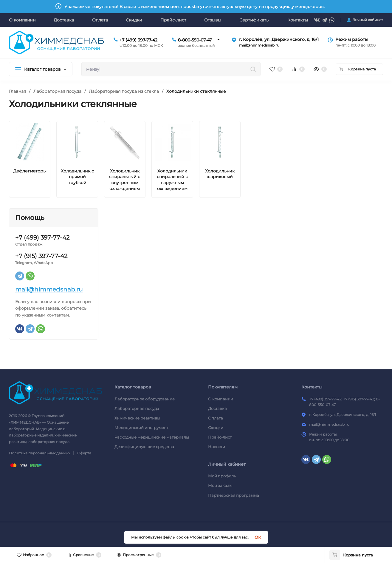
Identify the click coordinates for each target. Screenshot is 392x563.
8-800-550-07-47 (195, 40)
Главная (17, 91)
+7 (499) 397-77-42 (138, 40)
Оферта (84, 453)
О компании (221, 399)
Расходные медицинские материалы (152, 437)
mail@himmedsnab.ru (49, 289)
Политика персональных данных (39, 453)
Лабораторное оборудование (145, 399)
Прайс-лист (220, 437)
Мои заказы (220, 485)
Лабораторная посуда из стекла (124, 91)
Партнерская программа (234, 495)
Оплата (216, 418)
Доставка (217, 408)
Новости (217, 447)
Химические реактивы (137, 418)
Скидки (216, 428)
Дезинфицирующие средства (144, 447)
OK (258, 537)
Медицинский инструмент (141, 428)
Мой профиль (222, 476)
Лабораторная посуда (57, 91)
